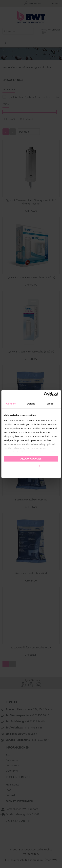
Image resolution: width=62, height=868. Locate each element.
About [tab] (51, 404)
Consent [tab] (11, 404)
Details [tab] (31, 404)
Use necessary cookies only (31, 473)
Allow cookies (31, 459)
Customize (31, 466)
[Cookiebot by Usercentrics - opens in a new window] (44, 394)
